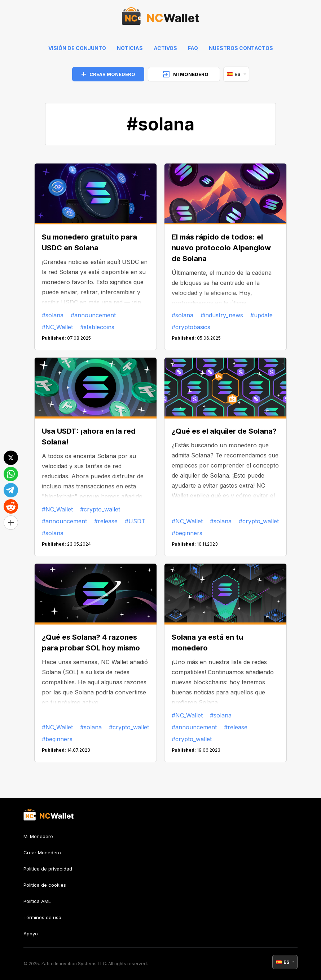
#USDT (135, 521)
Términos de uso (42, 917)
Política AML (37, 901)
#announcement (93, 315)
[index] (160, 18)
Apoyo (31, 934)
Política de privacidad (48, 869)
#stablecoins (97, 327)
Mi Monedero (38, 836)
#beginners (187, 533)
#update (261, 315)
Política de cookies (45, 885)
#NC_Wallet (57, 327)
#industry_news (222, 315)
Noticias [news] (130, 48)
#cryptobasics (191, 327)
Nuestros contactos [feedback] (241, 48)
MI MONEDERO (186, 74)
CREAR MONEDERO (108, 74)
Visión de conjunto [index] (77, 48)
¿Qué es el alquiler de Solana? (224, 431)
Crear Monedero (42, 853)
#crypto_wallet (100, 509)
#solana (53, 315)
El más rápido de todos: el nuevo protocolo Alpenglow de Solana (221, 248)
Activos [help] (165, 48)
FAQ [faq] (193, 48)
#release (106, 521)
